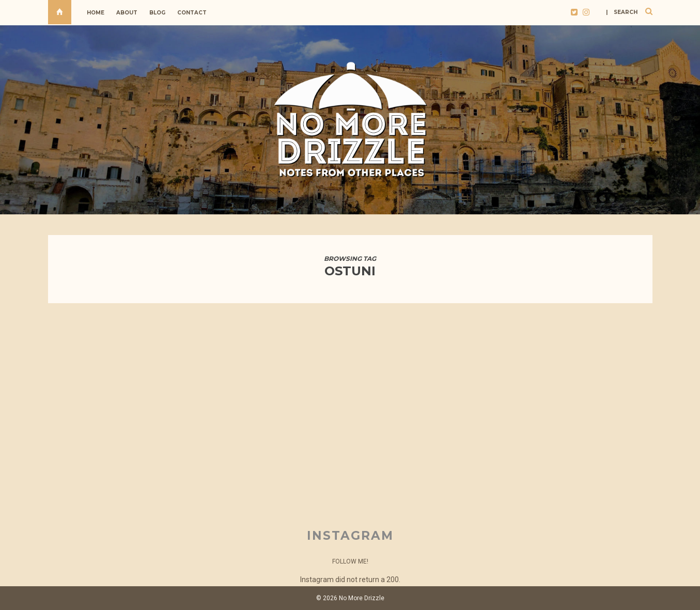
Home (96, 13)
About (127, 13)
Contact (192, 13)
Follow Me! (350, 561)
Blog (157, 13)
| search (622, 12)
